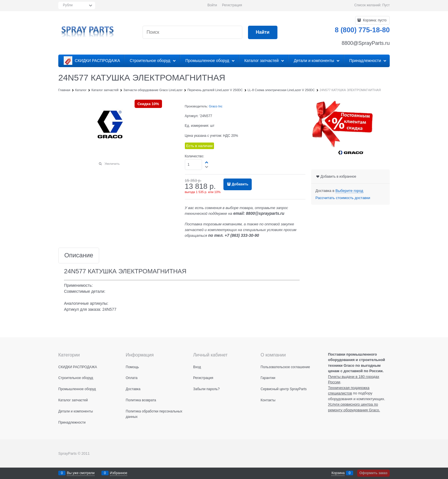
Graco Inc (216, 106)
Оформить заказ (373, 473)
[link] (349, 191)
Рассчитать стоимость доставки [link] (343, 198)
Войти (212, 5)
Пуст (386, 5)
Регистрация (232, 5)
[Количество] (194, 165)
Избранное (119, 473)
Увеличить (112, 164)
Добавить (240, 184)
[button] (207, 162)
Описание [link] (79, 255)
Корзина (338, 473)
